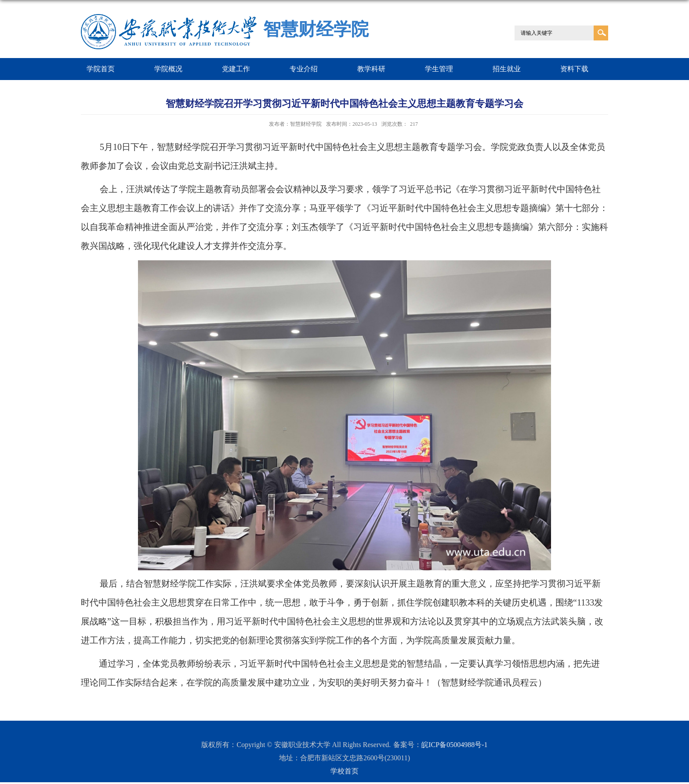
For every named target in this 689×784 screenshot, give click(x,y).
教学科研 (371, 69)
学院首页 (101, 69)
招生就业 (507, 69)
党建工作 (236, 69)
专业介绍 (304, 69)
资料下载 (574, 69)
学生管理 (439, 69)
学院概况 (168, 69)
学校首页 (344, 771)
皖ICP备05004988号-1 (454, 745)
